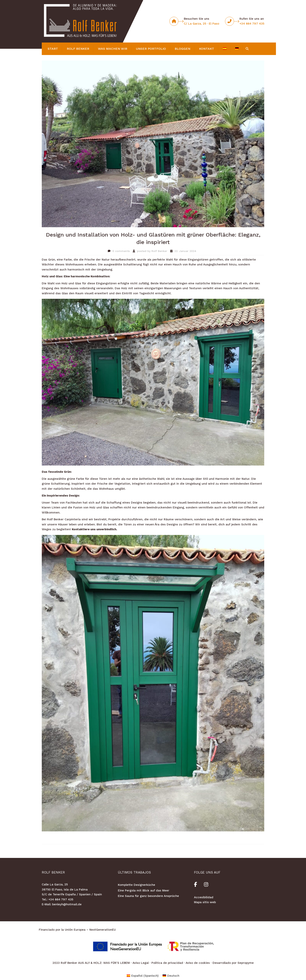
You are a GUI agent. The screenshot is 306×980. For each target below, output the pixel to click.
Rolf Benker (78, 49)
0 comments (121, 251)
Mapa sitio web (205, 902)
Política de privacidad (167, 963)
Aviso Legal (141, 963)
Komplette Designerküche (137, 885)
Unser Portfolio (151, 49)
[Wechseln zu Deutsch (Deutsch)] (171, 976)
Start (53, 49)
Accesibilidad (204, 897)
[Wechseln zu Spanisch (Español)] (143, 976)
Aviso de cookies (198, 963)
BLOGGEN (182, 49)
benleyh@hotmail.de (67, 904)
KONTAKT (207, 49)
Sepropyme (246, 963)
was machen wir (113, 49)
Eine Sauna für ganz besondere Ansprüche (148, 896)
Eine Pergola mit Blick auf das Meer (144, 890)
